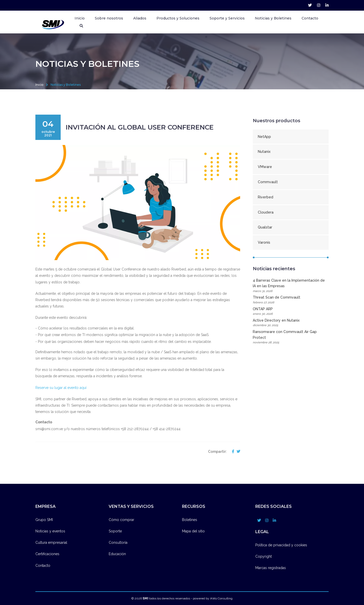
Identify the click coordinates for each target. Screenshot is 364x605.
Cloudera (266, 212)
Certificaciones (47, 554)
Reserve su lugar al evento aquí (61, 388)
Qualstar (265, 227)
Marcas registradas (271, 568)
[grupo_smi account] (310, 5)
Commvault (268, 182)
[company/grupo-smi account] (327, 5)
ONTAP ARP (291, 312)
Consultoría (118, 543)
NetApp (264, 137)
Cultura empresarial (51, 543)
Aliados (140, 18)
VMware (265, 167)
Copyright (264, 556)
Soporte (115, 531)
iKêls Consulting (221, 598)
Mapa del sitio (193, 531)
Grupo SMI (44, 520)
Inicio (80, 18)
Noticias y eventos (50, 531)
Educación (117, 554)
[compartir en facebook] (232, 470)
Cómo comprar (121, 520)
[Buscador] (81, 26)
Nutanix (264, 152)
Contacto (310, 18)
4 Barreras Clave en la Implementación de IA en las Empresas (291, 286)
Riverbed (266, 197)
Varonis (264, 242)
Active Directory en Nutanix (291, 323)
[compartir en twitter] (237, 470)
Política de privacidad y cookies (281, 545)
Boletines (190, 520)
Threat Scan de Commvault (291, 300)
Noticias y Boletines (273, 18)
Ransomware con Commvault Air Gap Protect (291, 337)
